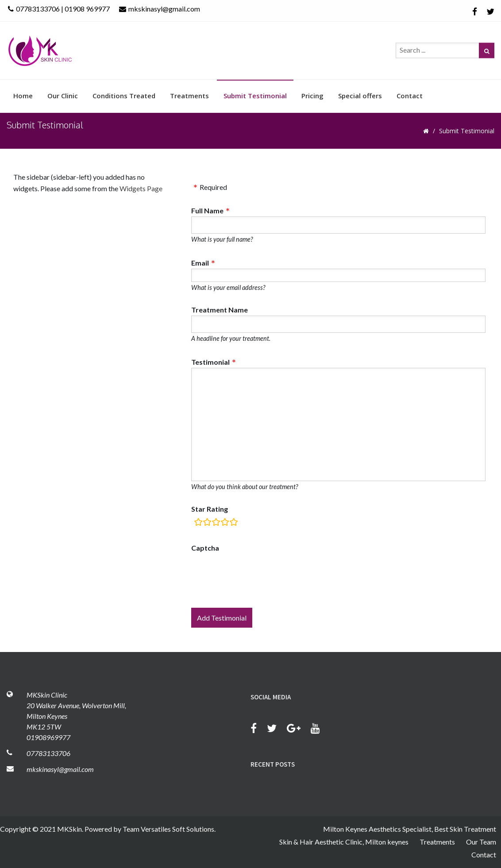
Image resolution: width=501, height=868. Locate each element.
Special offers (360, 96)
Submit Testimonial (255, 96)
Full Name (207, 210)
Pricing (312, 96)
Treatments (189, 96)
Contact (410, 96)
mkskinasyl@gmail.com (160, 9)
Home (23, 96)
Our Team (481, 842)
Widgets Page (141, 188)
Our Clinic (63, 96)
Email (200, 263)
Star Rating (210, 509)
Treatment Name (220, 310)
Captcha (205, 548)
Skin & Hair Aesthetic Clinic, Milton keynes (344, 842)
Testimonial (210, 362)
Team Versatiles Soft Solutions (168, 829)
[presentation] (258, 575)
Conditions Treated (124, 96)
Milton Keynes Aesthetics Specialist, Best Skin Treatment (410, 829)
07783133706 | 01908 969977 (59, 9)
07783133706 (48, 753)
